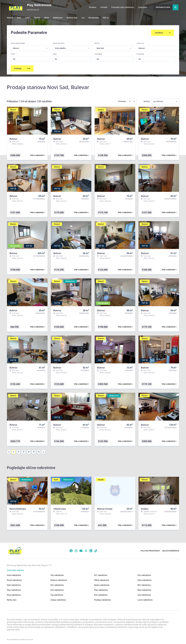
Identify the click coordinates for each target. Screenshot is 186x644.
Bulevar (142, 48)
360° (106, 18)
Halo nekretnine (144, 580)
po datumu (158, 101)
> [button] (43, 451)
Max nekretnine (144, 590)
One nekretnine (144, 594)
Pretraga (22, 68)
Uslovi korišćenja (171, 550)
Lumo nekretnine (145, 599)
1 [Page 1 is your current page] (13, 451)
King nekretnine (14, 594)
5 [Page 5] (34, 451)
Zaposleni (143, 7)
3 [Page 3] (24, 451)
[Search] (175, 7)
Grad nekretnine (14, 575)
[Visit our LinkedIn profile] (91, 550)
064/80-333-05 (33, 10)
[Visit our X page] (86, 550)
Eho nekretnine (57, 585)
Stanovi (10, 18)
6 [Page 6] (39, 451)
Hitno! (47, 18)
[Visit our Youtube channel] (81, 550)
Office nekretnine (101, 580)
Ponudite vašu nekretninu (123, 7)
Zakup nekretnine (58, 599)
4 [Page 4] (29, 451)
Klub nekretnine (14, 585)
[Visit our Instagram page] (76, 550)
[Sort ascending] (130, 101)
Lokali (28, 18)
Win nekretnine (144, 585)
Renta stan (12, 599)
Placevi (37, 18)
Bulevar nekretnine (59, 580)
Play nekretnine (101, 590)
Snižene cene (72, 18)
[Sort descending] (134, 101)
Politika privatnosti (150, 550)
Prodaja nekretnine (102, 599)
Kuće (19, 18)
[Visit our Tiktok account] (96, 550)
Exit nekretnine (57, 590)
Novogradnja (94, 18)
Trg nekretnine (57, 594)
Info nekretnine (144, 575)
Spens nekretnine (102, 585)
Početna (93, 7)
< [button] (9, 451)
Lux (83, 18)
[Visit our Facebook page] (71, 550)
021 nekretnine (101, 575)
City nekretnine (57, 575)
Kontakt (104, 7)
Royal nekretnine (14, 580)
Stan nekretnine (14, 590)
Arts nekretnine (101, 594)
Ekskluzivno (58, 18)
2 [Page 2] (19, 451)
